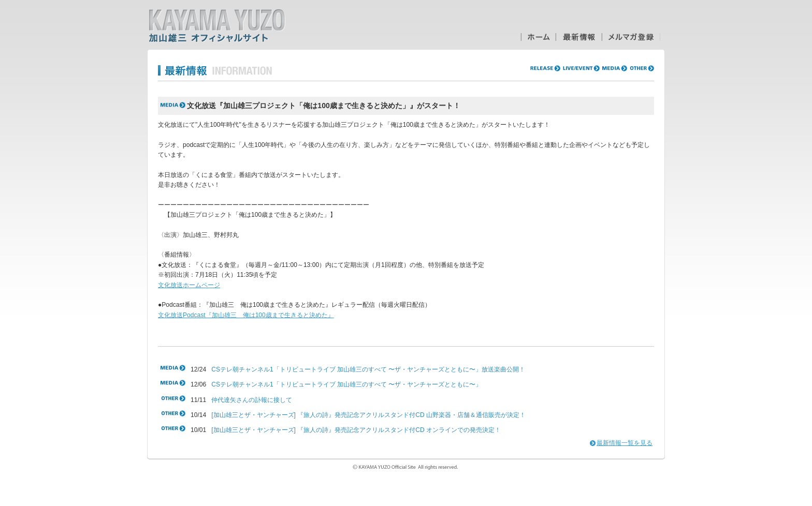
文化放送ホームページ (189, 285)
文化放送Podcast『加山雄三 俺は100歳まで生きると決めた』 (246, 315)
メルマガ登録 (631, 37)
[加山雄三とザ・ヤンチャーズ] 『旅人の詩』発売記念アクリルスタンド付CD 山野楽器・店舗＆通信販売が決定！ (368, 415)
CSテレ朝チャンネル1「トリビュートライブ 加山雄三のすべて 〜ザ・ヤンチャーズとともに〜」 (346, 384)
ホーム (538, 37)
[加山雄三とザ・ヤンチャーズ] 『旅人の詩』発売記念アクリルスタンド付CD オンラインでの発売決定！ (356, 430)
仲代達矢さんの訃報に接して (252, 400)
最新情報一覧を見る (625, 443)
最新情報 (579, 37)
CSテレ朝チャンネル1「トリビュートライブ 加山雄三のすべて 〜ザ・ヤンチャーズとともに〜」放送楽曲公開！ (368, 369)
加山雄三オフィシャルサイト (217, 26)
